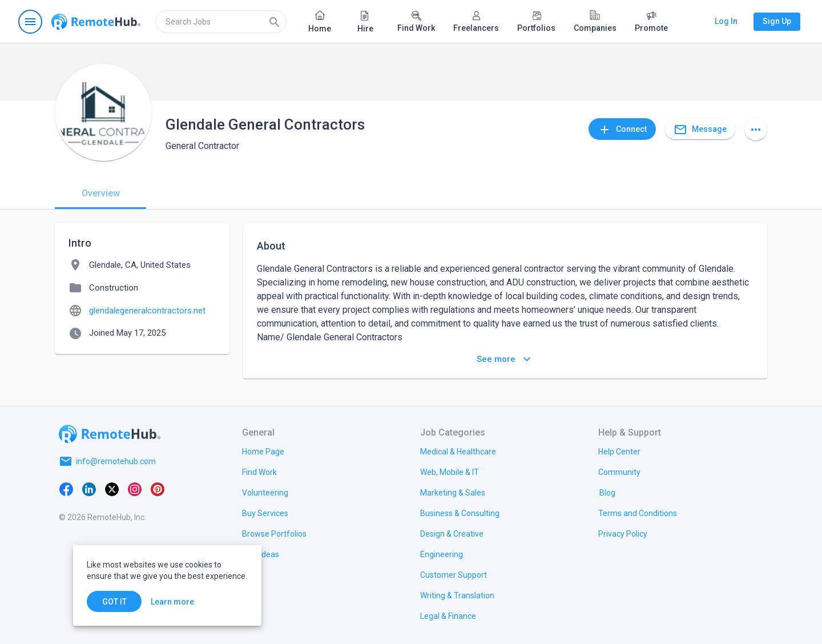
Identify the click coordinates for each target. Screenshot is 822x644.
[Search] (275, 22)
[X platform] (112, 489)
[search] (221, 22)
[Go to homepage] (96, 22)
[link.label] (619, 451)
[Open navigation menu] (30, 22)
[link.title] (263, 451)
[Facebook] (66, 489)
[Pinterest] (158, 489)
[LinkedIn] (89, 489)
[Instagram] (135, 489)
